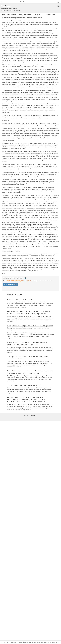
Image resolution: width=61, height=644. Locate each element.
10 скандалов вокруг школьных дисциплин (24, 385)
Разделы (33, 415)
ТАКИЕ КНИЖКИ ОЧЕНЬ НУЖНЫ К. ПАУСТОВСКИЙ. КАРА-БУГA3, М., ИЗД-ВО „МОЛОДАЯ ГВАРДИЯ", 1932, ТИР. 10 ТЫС (28, 642)
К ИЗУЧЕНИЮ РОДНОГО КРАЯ (20, 299)
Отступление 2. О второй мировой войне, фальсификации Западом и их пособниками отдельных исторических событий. (30, 328)
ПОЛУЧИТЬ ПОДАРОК (10, 284)
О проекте (27, 415)
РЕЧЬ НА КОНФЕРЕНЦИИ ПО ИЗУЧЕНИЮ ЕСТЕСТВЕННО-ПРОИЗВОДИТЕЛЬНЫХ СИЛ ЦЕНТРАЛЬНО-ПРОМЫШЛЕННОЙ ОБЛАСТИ (26, 400)
